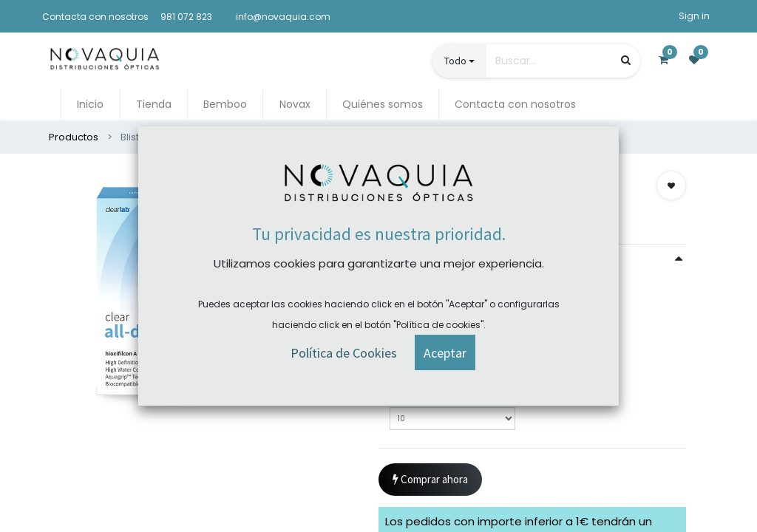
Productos (74, 137)
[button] (671, 185)
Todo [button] (455, 61)
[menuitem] (90, 105)
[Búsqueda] (626, 60)
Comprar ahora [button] (430, 480)
